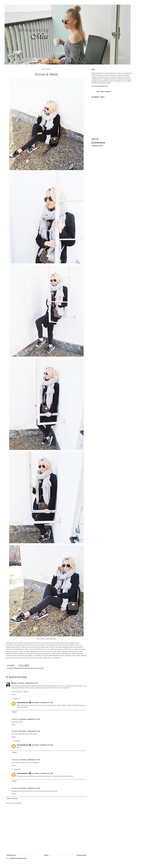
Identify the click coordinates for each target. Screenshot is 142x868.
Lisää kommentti (12, 799)
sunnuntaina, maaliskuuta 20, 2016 (27, 683)
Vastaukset (17, 699)
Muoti (32, 668)
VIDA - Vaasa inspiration (104, 92)
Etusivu (46, 855)
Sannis (14, 683)
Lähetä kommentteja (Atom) (18, 858)
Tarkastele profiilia (97, 146)
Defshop (16, 668)
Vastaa (14, 694)
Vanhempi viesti (81, 855)
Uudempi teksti (11, 855)
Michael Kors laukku (24, 668)
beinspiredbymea (23, 703)
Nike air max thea (39, 668)
